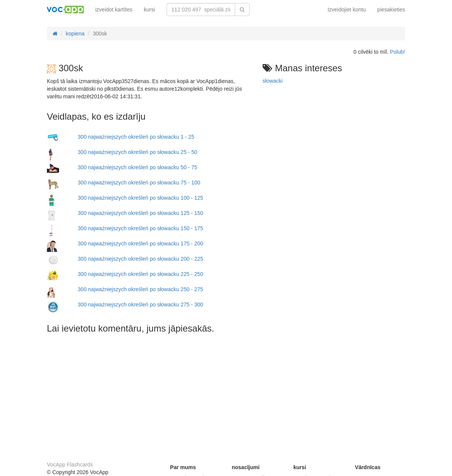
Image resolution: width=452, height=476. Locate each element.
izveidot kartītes (114, 10)
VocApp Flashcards (70, 465)
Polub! (398, 52)
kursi (149, 10)
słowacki (273, 81)
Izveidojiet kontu (346, 10)
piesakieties (391, 10)
